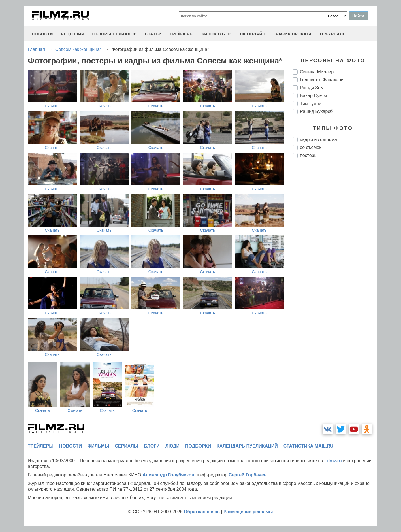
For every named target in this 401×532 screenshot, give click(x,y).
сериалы (126, 446)
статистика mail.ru (309, 446)
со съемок (311, 147)
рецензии (73, 34)
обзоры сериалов (115, 34)
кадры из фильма (318, 140)
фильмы (98, 446)
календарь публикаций (247, 446)
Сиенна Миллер (317, 72)
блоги (152, 446)
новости (42, 34)
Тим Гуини (311, 104)
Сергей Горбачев (248, 475)
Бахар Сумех (313, 96)
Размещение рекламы (248, 512)
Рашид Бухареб (316, 111)
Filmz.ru (333, 461)
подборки (198, 446)
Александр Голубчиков (168, 475)
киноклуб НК (217, 34)
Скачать (52, 106)
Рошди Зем (312, 88)
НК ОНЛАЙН (253, 34)
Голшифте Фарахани (322, 80)
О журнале (333, 34)
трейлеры (182, 34)
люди (172, 446)
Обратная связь (202, 512)
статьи (153, 34)
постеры (309, 155)
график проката (293, 34)
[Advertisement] (335, 257)
